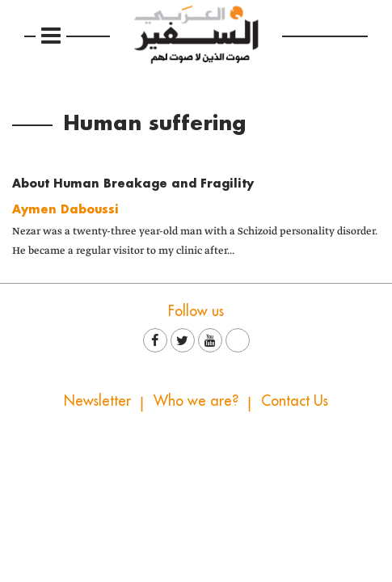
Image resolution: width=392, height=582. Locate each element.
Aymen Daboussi (65, 209)
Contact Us (295, 401)
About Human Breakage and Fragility (133, 183)
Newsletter (97, 401)
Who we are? (196, 401)
